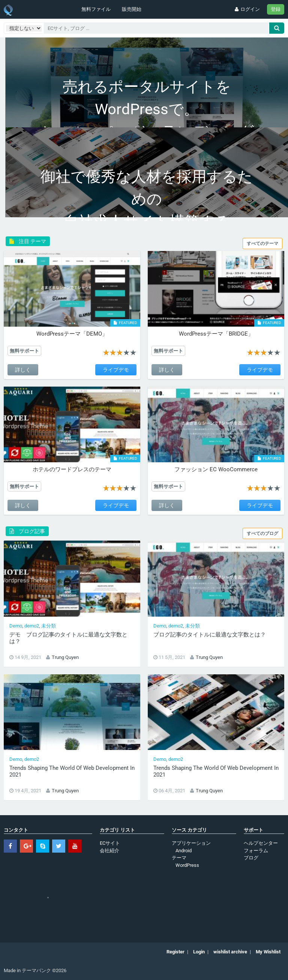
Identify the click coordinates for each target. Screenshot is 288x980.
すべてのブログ (262, 533)
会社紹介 (109, 851)
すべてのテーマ (262, 244)
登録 (276, 9)
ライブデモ (116, 370)
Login (199, 952)
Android (184, 851)
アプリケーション (191, 843)
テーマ (179, 858)
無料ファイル (96, 9)
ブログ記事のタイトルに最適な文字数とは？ (210, 635)
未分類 (49, 626)
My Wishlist (268, 952)
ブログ (251, 858)
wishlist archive (230, 952)
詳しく (23, 370)
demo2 (32, 626)
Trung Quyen (65, 657)
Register (175, 952)
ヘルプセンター (261, 843)
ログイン (247, 9)
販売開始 (132, 9)
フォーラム (256, 851)
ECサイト (110, 843)
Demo (16, 626)
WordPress (187, 865)
